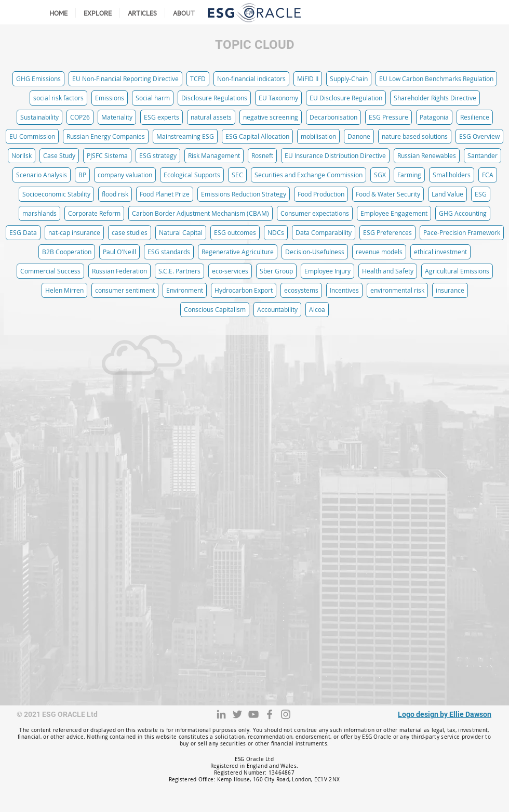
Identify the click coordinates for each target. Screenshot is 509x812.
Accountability (277, 309)
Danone (359, 136)
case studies (130, 232)
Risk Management (214, 155)
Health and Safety (388, 271)
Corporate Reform (94, 213)
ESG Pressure (389, 117)
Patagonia (434, 117)
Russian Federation (119, 271)
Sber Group (276, 271)
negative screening (271, 117)
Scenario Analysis (42, 175)
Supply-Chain (349, 78)
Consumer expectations (315, 213)
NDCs (276, 232)
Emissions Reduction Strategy (244, 194)
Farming (409, 175)
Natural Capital (181, 232)
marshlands (39, 213)
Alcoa (317, 309)
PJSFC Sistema (107, 155)
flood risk (115, 194)
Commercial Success (50, 271)
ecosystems (301, 290)
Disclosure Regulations (214, 98)
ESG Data (23, 232)
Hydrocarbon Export (244, 290)
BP (82, 175)
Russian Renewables (427, 155)
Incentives (344, 290)
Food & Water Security (388, 194)
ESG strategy (158, 155)
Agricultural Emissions (457, 271)
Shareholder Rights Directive (435, 98)
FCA (488, 175)
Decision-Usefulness (315, 252)
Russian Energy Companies (106, 136)
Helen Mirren (64, 290)
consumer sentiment (125, 290)
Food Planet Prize (165, 194)
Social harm (153, 98)
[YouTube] (253, 714)
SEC (237, 175)
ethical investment (440, 252)
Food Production (321, 194)
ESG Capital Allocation (257, 136)
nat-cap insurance (74, 232)
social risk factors (58, 98)
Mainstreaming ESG (185, 136)
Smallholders (452, 175)
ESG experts (162, 117)
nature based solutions (415, 136)
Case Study (59, 155)
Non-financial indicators (251, 78)
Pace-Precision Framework (462, 232)
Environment (185, 290)
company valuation (125, 175)
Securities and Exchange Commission (309, 175)
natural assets (211, 117)
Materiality (117, 117)
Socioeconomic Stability (56, 194)
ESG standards (169, 252)
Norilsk (22, 155)
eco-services (230, 271)
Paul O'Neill (119, 252)
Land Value (447, 194)
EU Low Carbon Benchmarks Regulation (436, 78)
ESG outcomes (235, 232)
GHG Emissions (38, 78)
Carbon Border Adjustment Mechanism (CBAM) (200, 213)
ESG (481, 194)
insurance (450, 290)
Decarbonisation (333, 117)
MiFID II (308, 78)
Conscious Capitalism (215, 309)
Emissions (110, 98)
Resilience (475, 117)
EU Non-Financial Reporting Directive (125, 78)
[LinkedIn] (221, 714)
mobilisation (318, 136)
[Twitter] (237, 714)
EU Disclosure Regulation (346, 98)
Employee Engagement (394, 213)
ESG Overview (479, 136)
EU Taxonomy (278, 98)
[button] (98, 13)
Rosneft (262, 155)
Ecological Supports (192, 175)
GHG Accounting (463, 213)
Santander (483, 155)
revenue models (379, 252)
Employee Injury (327, 271)
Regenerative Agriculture (238, 252)
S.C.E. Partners (179, 271)
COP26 (80, 117)
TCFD (198, 78)
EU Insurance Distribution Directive (335, 155)
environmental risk (397, 290)
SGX (380, 175)
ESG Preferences (387, 232)
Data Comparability (324, 232)
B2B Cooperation (67, 252)
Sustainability (39, 117)
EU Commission (32, 136)
